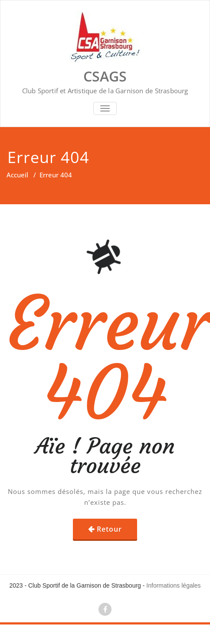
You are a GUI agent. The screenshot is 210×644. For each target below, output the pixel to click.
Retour (109, 529)
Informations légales (173, 585)
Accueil (17, 175)
